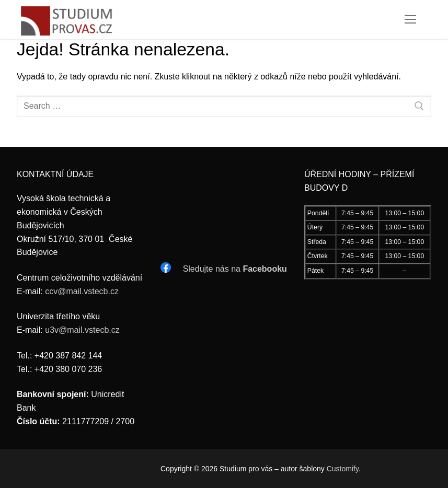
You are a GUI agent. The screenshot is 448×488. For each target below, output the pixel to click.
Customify (343, 469)
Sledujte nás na (235, 269)
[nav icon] (410, 20)
